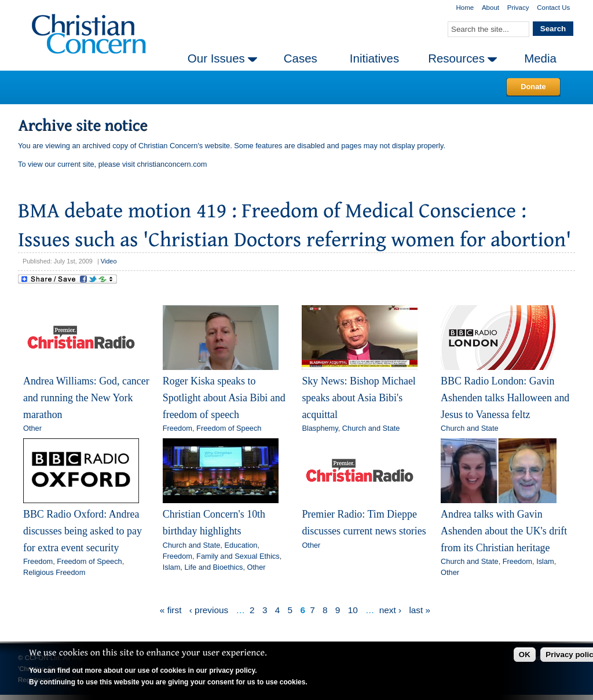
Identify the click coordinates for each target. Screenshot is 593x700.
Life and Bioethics (213, 567)
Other (32, 428)
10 (353, 610)
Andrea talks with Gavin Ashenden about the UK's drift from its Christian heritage (504, 531)
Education (241, 545)
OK (525, 655)
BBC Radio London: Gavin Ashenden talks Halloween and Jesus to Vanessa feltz (505, 397)
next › (390, 610)
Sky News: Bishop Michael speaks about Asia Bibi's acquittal (358, 397)
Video (109, 261)
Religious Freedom (54, 572)
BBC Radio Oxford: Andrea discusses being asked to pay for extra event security (83, 531)
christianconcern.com (172, 164)
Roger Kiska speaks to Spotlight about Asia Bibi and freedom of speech (224, 397)
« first (171, 610)
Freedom (177, 428)
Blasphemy (320, 428)
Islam (172, 567)
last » (420, 610)
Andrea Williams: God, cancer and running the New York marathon (86, 397)
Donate (533, 87)
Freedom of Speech (229, 428)
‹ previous (209, 610)
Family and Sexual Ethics (238, 556)
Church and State (371, 428)
